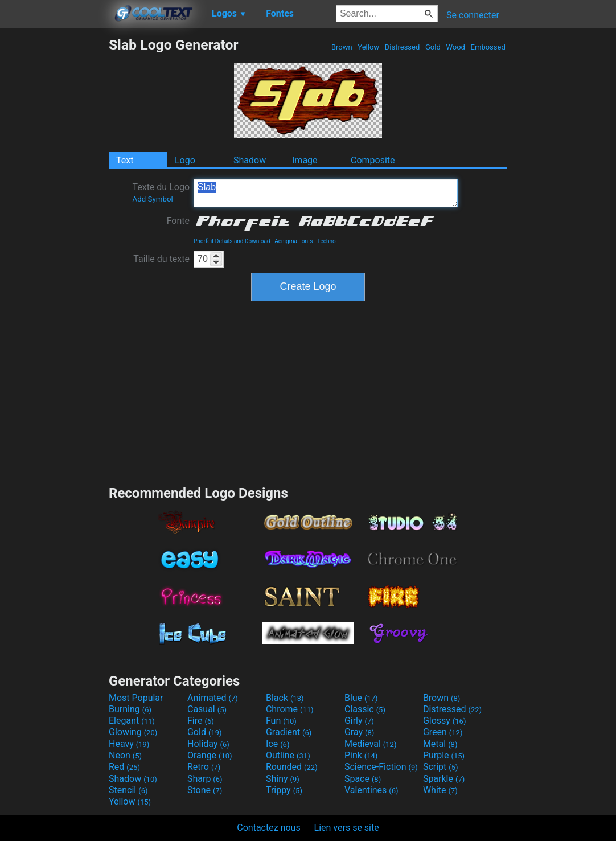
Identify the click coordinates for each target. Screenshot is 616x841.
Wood (455, 47)
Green (443, 732)
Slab (326, 193)
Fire (201, 721)
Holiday (208, 744)
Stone (205, 790)
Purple (444, 755)
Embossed (488, 47)
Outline (288, 755)
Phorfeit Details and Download (232, 241)
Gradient (289, 732)
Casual (207, 709)
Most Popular (136, 698)
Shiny (283, 779)
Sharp (205, 779)
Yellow (368, 47)
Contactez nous (268, 828)
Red (124, 767)
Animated (213, 698)
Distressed (403, 47)
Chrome (290, 709)
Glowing (133, 732)
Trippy (284, 790)
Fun (281, 721)
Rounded (292, 767)
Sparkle (444, 779)
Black (285, 698)
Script (441, 767)
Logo (185, 160)
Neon (125, 755)
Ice (278, 744)
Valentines (371, 790)
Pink (361, 755)
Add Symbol (152, 199)
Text (125, 160)
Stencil (128, 790)
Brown (342, 47)
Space (363, 779)
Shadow (250, 160)
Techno (327, 241)
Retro (204, 767)
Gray (359, 732)
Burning (130, 709)
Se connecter (473, 15)
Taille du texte (161, 259)
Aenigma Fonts (293, 241)
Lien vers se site (347, 828)
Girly (359, 721)
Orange (210, 755)
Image (305, 160)
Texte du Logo (161, 192)
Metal (440, 744)
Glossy (445, 721)
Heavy (129, 744)
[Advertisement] (54, 207)
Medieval (371, 744)
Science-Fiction (381, 767)
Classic (365, 709)
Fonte (178, 221)
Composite (373, 160)
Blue (361, 698)
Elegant (132, 721)
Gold (433, 47)
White (440, 790)
